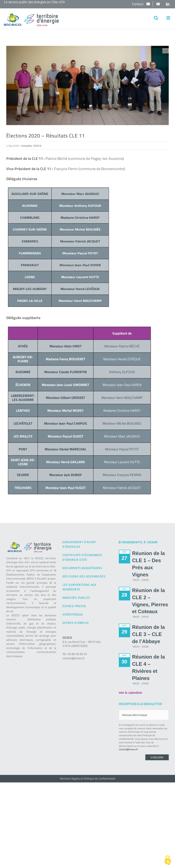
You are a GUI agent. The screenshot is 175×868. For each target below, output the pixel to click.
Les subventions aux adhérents (79, 587)
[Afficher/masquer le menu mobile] (169, 18)
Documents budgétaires (82, 568)
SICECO (37, 146)
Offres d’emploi (76, 623)
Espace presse (74, 606)
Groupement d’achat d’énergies (79, 544)
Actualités (27, 146)
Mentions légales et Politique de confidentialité (88, 778)
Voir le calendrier (131, 693)
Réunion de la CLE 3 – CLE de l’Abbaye (149, 634)
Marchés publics (76, 598)
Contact (138, 4)
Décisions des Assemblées (84, 576)
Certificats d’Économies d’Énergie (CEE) (82, 557)
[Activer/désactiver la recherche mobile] (156, 18)
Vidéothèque (73, 614)
